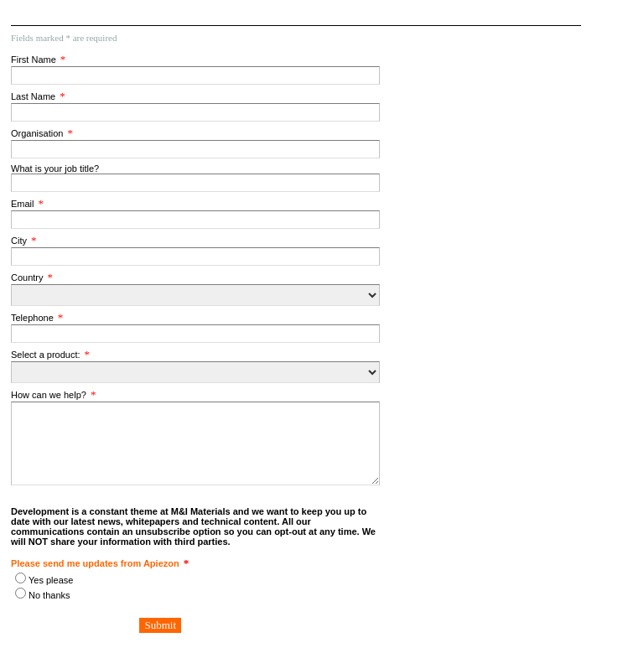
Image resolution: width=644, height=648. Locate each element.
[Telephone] (195, 334)
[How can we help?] (195, 443)
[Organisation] (195, 149)
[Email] (195, 220)
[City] (195, 257)
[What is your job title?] (195, 183)
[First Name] (195, 75)
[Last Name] (195, 112)
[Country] (195, 295)
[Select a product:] (195, 372)
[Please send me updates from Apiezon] (21, 578)
